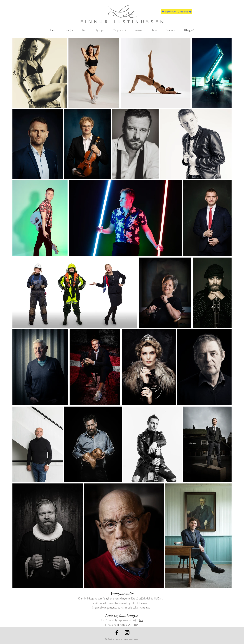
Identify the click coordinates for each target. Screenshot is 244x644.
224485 (133, 625)
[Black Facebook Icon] (117, 633)
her (141, 620)
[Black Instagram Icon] (127, 633)
